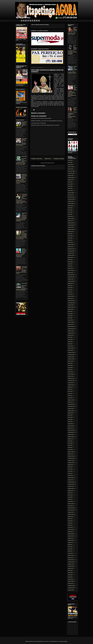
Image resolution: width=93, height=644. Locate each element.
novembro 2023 (71, 225)
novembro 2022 (71, 251)
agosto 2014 (71, 465)
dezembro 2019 (71, 327)
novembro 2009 (71, 588)
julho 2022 (70, 260)
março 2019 (70, 346)
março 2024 (70, 216)
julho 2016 (70, 415)
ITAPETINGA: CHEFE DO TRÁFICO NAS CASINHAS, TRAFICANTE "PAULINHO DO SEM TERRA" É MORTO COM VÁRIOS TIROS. (22, 199)
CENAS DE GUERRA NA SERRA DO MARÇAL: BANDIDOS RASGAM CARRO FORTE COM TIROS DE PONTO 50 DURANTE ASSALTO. (22, 179)
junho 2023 (70, 236)
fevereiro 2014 (71, 478)
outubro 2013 (71, 486)
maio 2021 (70, 290)
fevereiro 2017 (71, 400)
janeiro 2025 (71, 195)
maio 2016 (70, 419)
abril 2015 (70, 447)
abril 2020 (70, 318)
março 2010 (70, 579)
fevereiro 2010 (71, 581)
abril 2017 (70, 396)
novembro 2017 (71, 380)
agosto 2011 (71, 542)
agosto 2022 (71, 257)
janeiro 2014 (71, 480)
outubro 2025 (71, 175)
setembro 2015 (71, 437)
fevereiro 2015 (71, 452)
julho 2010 (70, 570)
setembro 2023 (71, 229)
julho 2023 (70, 234)
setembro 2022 (71, 255)
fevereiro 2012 (71, 529)
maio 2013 (70, 497)
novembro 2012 (71, 510)
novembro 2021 (71, 277)
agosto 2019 (71, 335)
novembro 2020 (71, 303)
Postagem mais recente (37, 159)
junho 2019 (70, 339)
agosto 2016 (71, 413)
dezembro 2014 (71, 456)
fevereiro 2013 (71, 504)
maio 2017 (70, 393)
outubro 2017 (71, 383)
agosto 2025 (71, 180)
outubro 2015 (71, 434)
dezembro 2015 (71, 430)
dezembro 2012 (71, 508)
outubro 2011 (71, 538)
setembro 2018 (71, 359)
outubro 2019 (71, 331)
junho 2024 (70, 210)
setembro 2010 (71, 566)
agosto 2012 (71, 517)
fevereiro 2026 (71, 167)
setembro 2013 (71, 488)
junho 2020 (70, 314)
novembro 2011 (71, 536)
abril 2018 (70, 370)
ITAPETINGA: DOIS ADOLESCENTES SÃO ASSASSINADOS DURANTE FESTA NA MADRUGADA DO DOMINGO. (22, 217)
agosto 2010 (71, 568)
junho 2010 (70, 573)
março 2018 (70, 372)
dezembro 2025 (71, 171)
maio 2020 (70, 316)
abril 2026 (70, 162)
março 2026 (70, 165)
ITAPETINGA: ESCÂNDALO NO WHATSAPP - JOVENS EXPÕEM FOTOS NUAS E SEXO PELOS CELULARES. (22, 160)
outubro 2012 (71, 512)
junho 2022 (70, 262)
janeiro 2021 (71, 298)
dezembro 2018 (71, 352)
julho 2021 (70, 285)
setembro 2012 (71, 514)
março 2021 (70, 294)
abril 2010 (70, 577)
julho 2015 (70, 441)
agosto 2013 (71, 491)
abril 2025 (70, 188)
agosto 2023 (71, 232)
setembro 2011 (71, 540)
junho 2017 (70, 391)
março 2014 (70, 475)
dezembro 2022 (71, 249)
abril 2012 (70, 525)
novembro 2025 (71, 173)
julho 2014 (70, 467)
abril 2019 (70, 344)
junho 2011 (70, 547)
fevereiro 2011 (71, 555)
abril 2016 (70, 421)
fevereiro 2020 (71, 322)
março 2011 (70, 553)
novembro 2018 (71, 355)
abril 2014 (70, 473)
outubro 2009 (71, 590)
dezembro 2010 (71, 560)
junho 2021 (70, 288)
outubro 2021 (71, 279)
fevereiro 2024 (71, 219)
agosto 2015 (71, 439)
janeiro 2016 (71, 428)
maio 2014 (70, 471)
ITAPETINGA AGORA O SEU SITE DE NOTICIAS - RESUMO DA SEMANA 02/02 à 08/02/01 (22, 142)
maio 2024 (70, 212)
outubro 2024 (71, 201)
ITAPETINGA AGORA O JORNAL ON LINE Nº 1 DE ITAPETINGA (22, 125)
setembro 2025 (71, 178)
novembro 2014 (71, 458)
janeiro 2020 (71, 324)
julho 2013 (70, 493)
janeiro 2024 (71, 221)
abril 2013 (70, 499)
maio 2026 (70, 160)
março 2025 (70, 191)
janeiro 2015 (71, 454)
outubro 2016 (71, 409)
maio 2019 (70, 342)
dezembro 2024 (71, 197)
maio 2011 (70, 549)
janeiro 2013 (71, 506)
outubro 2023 (71, 227)
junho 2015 (70, 443)
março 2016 (70, 424)
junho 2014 (70, 469)
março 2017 (70, 398)
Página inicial (48, 159)
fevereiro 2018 (71, 374)
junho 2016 (70, 417)
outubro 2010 (71, 564)
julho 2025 (70, 182)
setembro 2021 (71, 281)
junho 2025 (70, 184)
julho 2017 (70, 389)
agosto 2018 (71, 361)
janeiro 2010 (71, 583)
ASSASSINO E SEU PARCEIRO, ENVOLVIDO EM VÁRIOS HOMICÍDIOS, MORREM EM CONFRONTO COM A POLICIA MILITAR (22, 235)
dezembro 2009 (71, 586)
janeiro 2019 (71, 350)
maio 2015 (70, 445)
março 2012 (70, 527)
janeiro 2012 (71, 532)
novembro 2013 (71, 484)
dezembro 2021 (71, 275)
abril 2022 (70, 266)
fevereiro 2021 (71, 296)
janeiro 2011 (71, 558)
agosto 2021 (71, 283)
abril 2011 (70, 551)
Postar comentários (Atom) (49, 163)
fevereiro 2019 (71, 348)
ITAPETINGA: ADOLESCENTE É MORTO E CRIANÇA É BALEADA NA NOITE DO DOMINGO (22, 287)
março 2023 (70, 242)
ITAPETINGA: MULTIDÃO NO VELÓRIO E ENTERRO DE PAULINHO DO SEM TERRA (22, 270)
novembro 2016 (71, 406)
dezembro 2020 (71, 301)
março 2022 (70, 268)
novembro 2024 (71, 199)
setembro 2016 (71, 411)
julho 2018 (70, 363)
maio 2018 (70, 368)
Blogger (66, 641)
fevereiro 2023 (71, 244)
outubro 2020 (71, 305)
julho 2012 (70, 519)
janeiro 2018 (71, 376)
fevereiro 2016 (71, 426)
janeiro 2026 (71, 169)
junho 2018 (70, 365)
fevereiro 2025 (71, 193)
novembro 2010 (71, 562)
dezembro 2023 (71, 223)
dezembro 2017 (71, 378)
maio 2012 (70, 523)
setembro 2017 (71, 385)
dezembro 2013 (71, 482)
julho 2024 (70, 208)
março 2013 (70, 501)
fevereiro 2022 (71, 270)
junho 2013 (70, 495)
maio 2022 (70, 264)
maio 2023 (70, 238)
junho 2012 (70, 521)
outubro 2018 (71, 357)
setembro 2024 (71, 203)
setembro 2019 (71, 333)
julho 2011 (70, 545)
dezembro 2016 (71, 404)
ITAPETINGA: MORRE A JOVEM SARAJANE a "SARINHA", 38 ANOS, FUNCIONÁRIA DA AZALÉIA (72, 113)
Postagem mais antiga (59, 159)
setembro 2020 (71, 307)
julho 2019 (70, 337)
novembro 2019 (71, 329)
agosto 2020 (71, 309)
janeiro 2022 (71, 273)
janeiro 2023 (71, 247)
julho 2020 (70, 311)
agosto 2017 (71, 387)
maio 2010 (70, 575)
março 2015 (70, 450)
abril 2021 (70, 292)
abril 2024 (70, 214)
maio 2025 (70, 186)
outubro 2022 (71, 253)
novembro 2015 (71, 432)
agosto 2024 (71, 206)
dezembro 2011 (71, 534)
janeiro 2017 (71, 402)
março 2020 (70, 320)
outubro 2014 (71, 460)
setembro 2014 (71, 463)
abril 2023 (70, 240)
